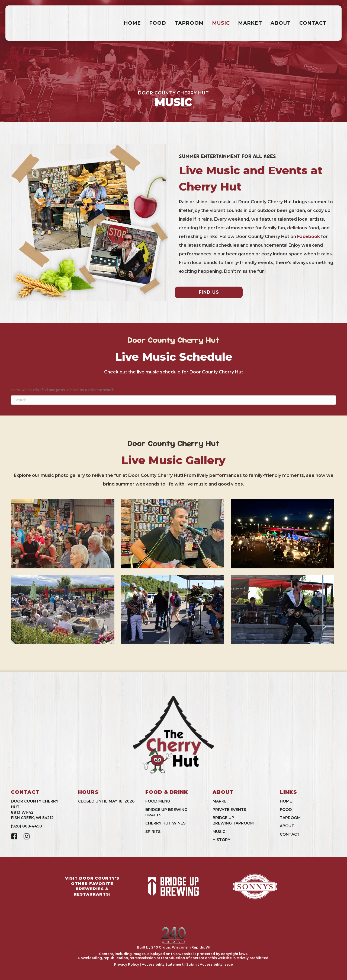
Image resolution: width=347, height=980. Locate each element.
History (221, 840)
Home (132, 23)
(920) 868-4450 (26, 826)
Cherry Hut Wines (165, 823)
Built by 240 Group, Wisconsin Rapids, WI (174, 947)
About (281, 23)
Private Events (229, 810)
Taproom (189, 23)
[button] (14, 836)
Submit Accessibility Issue (210, 964)
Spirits (153, 832)
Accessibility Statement (163, 964)
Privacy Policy (127, 964)
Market (250, 23)
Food (158, 23)
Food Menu (158, 801)
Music (221, 23)
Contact (313, 23)
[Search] (173, 400)
